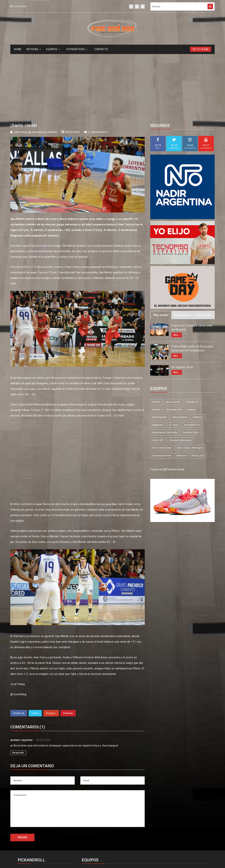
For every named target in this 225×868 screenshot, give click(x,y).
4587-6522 (27, 811)
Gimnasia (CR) (174, 342)
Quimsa (192, 342)
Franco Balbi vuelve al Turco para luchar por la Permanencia (192, 281)
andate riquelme (22, 672)
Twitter (35, 646)
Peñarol (156, 342)
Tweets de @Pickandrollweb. (168, 402)
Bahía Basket (160, 350)
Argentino (158, 357)
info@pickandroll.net (33, 804)
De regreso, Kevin (182, 300)
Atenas (156, 334)
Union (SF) (158, 373)
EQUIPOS (53, 49)
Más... (177, 267)
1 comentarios (98, 65)
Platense (181, 388)
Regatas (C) (192, 334)
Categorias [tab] (204, 248)
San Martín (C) (192, 357)
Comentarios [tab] (182, 248)
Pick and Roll (123, 852)
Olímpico (198, 350)
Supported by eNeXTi (113, 866)
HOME (18, 49)
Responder (18, 685)
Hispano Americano (181, 373)
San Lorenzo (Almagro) (190, 380)
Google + (51, 646)
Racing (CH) (198, 388)
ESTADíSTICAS (77, 49)
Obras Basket (180, 350)
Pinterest (68, 646)
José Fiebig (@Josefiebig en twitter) (35, 65)
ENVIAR (22, 770)
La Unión (174, 357)
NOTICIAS (34, 49)
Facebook (19, 646)
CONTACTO (101, 49)
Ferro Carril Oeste (162, 380)
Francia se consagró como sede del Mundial (192, 260)
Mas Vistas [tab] (161, 248)
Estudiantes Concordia (165, 365)
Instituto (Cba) (191, 365)
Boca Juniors (173, 334)
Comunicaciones (162, 388)
